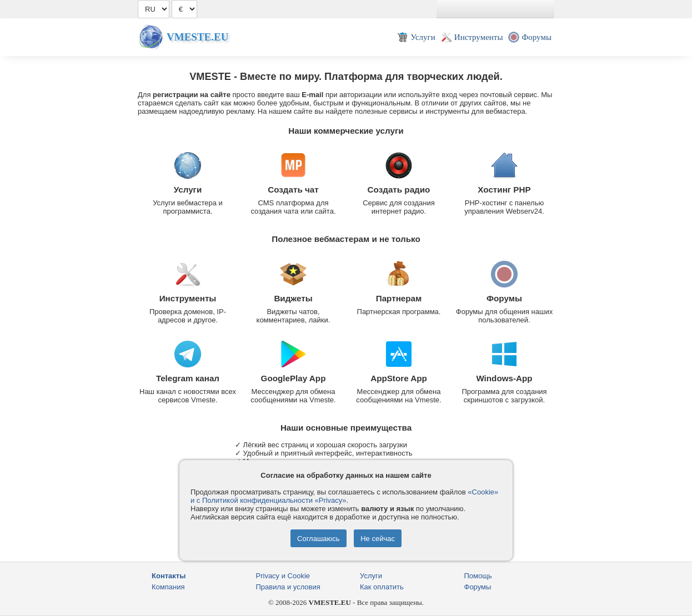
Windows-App (504, 378)
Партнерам (399, 298)
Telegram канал (188, 378)
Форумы (504, 298)
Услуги (188, 190)
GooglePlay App (294, 378)
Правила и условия (288, 587)
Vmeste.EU (197, 37)
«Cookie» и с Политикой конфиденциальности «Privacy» (344, 496)
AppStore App (399, 378)
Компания (168, 587)
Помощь (478, 576)
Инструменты (188, 298)
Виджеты (293, 298)
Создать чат (293, 190)
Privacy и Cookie (283, 576)
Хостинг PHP (504, 190)
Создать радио (399, 190)
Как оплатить (382, 587)
